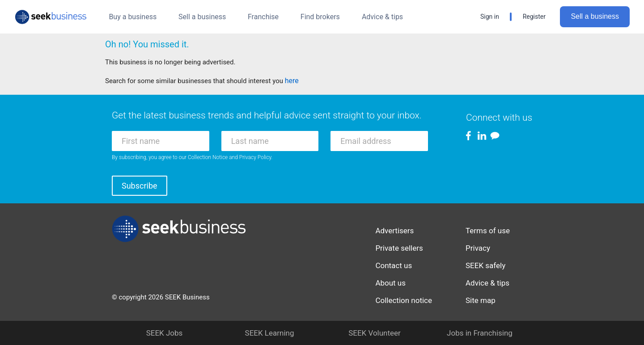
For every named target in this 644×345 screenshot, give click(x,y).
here (292, 81)
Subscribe (140, 186)
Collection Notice (208, 157)
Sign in (490, 17)
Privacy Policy (255, 157)
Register (534, 17)
